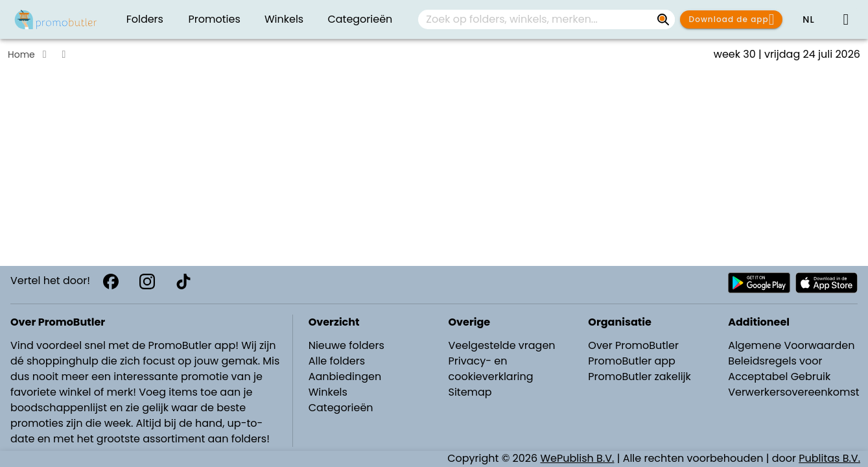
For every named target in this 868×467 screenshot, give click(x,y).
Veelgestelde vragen (501, 345)
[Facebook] (111, 281)
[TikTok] (183, 281)
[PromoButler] (56, 19)
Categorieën (341, 408)
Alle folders (337, 361)
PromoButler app (632, 361)
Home (21, 54)
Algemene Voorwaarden (791, 345)
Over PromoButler (633, 345)
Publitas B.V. (829, 458)
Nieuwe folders (346, 345)
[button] (808, 19)
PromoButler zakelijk (639, 377)
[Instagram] (147, 281)
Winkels (328, 392)
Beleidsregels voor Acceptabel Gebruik (779, 369)
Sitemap (470, 392)
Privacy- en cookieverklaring (490, 369)
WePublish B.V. (578, 458)
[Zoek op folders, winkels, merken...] (663, 19)
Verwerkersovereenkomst (794, 392)
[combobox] (546, 19)
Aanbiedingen (345, 377)
